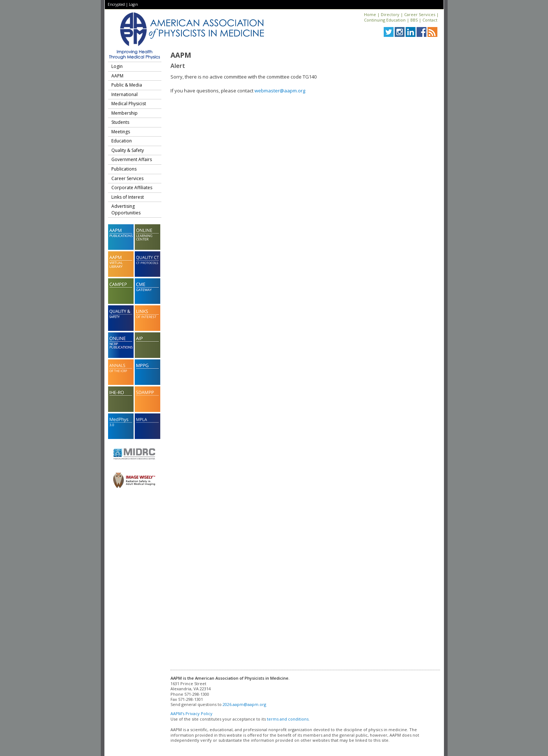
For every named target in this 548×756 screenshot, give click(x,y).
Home (370, 14)
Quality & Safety (128, 150)
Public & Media (127, 85)
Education (122, 141)
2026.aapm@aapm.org (244, 704)
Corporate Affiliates (132, 188)
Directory (390, 14)
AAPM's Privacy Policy (191, 713)
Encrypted (116, 4)
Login (133, 4)
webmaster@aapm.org (280, 91)
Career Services (420, 14)
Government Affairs (132, 159)
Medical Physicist (129, 104)
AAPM (117, 76)
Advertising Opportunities (126, 209)
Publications (124, 169)
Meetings (121, 132)
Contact (430, 20)
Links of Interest (128, 197)
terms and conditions (288, 719)
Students (120, 122)
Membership (124, 113)
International (124, 94)
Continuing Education (385, 20)
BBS (414, 20)
